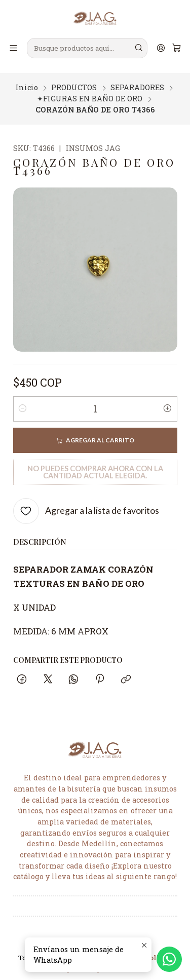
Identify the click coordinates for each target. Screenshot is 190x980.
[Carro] (176, 48)
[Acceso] (161, 48)
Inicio (27, 82)
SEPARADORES (137, 82)
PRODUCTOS (74, 82)
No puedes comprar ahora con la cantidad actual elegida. (95, 466)
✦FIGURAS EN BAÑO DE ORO (90, 93)
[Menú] (14, 48)
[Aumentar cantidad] (168, 403)
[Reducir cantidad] (23, 403)
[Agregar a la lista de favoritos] (86, 505)
